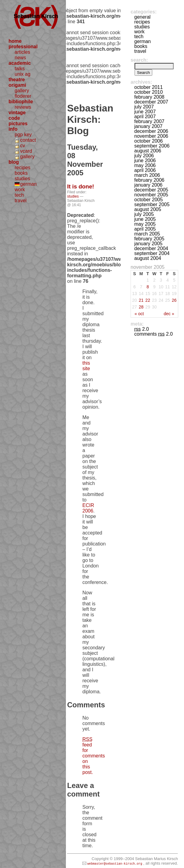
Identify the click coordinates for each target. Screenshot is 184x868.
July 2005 (144, 214)
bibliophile (21, 102)
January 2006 (148, 185)
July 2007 (144, 107)
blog (14, 162)
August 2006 (148, 151)
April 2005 (145, 229)
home (15, 41)
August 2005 (148, 209)
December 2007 (151, 102)
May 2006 (145, 165)
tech (19, 195)
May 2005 (145, 224)
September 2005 (152, 204)
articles (22, 52)
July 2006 (144, 156)
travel (21, 201)
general (142, 17)
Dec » (169, 314)
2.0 (142, 329)
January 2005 (148, 244)
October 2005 (148, 200)
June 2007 (145, 112)
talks (20, 69)
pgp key (23, 135)
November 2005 (151, 195)
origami (17, 85)
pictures (18, 124)
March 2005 (147, 234)
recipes (23, 168)
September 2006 (152, 146)
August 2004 (148, 258)
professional (23, 47)
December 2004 (151, 248)
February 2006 (149, 180)
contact (28, 140)
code (14, 118)
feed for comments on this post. (94, 756)
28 (141, 307)
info (13, 129)
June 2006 (145, 160)
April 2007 (145, 117)
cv (23, 146)
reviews (23, 107)
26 (174, 300)
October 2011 (148, 87)
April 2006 (145, 170)
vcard (26, 151)
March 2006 (147, 175)
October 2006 (148, 141)
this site (86, 366)
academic (20, 63)
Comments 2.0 (153, 334)
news (20, 58)
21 (141, 300)
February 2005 (149, 239)
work (20, 190)
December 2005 (151, 190)
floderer (23, 96)
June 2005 (145, 219)
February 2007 (149, 121)
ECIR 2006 (88, 508)
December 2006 (151, 131)
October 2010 (148, 92)
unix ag (23, 74)
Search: (139, 60)
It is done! (81, 186)
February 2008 (149, 97)
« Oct (139, 314)
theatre (17, 80)
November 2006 (151, 136)
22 (148, 300)
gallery (22, 91)
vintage (17, 113)
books (21, 173)
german (28, 184)
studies (22, 179)
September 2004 (152, 253)
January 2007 (148, 126)
